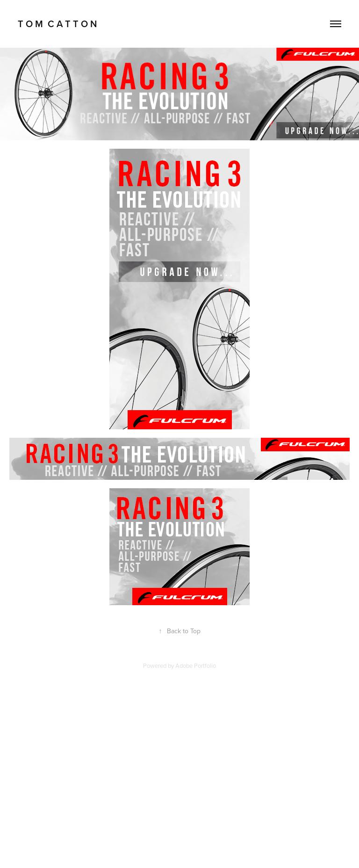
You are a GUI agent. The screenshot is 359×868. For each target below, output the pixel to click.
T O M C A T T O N (57, 24)
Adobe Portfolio (196, 665)
